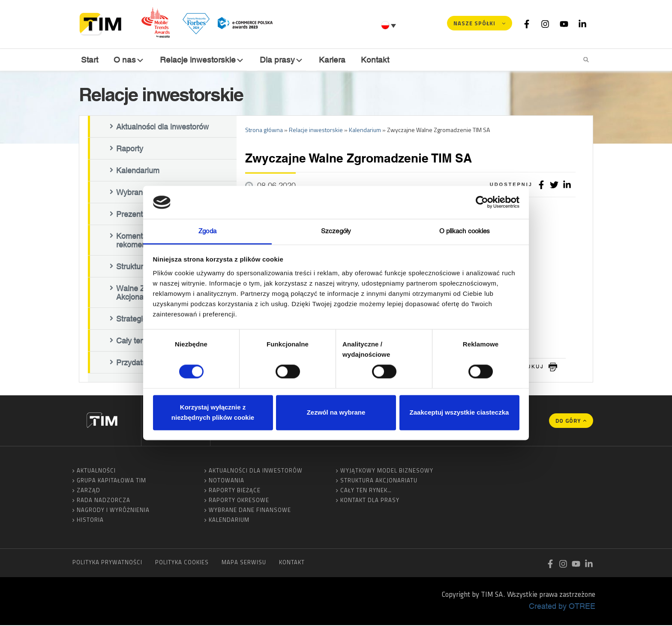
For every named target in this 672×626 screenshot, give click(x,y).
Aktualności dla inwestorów (162, 127)
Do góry (568, 421)
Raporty (130, 149)
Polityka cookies (182, 563)
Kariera (330, 59)
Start (90, 59)
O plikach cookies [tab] (465, 231)
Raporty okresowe (239, 501)
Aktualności (96, 471)
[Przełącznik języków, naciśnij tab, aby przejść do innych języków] (390, 25)
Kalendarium (138, 171)
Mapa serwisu (244, 563)
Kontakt (373, 59)
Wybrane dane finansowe (250, 511)
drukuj (531, 367)
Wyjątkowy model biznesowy (387, 471)
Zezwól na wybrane (336, 412)
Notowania (226, 481)
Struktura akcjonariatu (379, 481)
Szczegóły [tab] (336, 231)
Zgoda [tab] (207, 231)
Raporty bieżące (235, 491)
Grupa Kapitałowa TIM (111, 481)
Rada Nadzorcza (103, 501)
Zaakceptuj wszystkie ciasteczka (459, 412)
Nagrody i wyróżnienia (113, 511)
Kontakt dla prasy (370, 501)
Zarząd (88, 491)
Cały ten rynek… (366, 491)
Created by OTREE (562, 607)
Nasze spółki (474, 23)
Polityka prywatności (107, 563)
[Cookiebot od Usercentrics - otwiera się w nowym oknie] (482, 202)
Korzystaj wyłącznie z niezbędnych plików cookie (213, 412)
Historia (90, 521)
